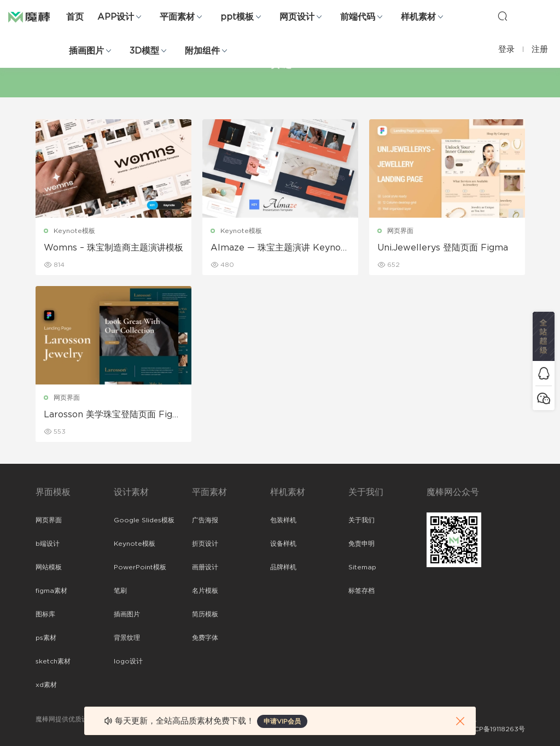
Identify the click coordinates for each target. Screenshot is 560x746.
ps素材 (46, 638)
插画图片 (86, 51)
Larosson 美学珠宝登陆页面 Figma (112, 415)
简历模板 (205, 614)
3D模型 (144, 51)
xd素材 (46, 685)
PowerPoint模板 (140, 567)
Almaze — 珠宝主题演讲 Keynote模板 (280, 248)
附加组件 (202, 51)
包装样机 (283, 520)
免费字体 (205, 638)
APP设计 (116, 17)
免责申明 (361, 544)
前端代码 (358, 17)
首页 (75, 17)
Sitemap (362, 567)
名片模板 (205, 591)
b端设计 (48, 544)
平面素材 (177, 17)
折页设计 (205, 544)
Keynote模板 (74, 231)
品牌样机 (283, 567)
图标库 (45, 614)
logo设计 (128, 661)
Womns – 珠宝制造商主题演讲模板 (113, 248)
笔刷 (120, 591)
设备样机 (283, 544)
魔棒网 (36, 16)
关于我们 (361, 520)
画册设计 (205, 567)
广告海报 (205, 520)
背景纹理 (127, 638)
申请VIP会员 (282, 721)
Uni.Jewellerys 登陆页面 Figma (443, 248)
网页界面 (400, 231)
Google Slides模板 (144, 520)
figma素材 (51, 591)
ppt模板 (237, 17)
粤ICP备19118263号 (495, 729)
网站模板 (49, 567)
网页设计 (297, 17)
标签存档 (361, 591)
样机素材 (418, 17)
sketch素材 (53, 661)
